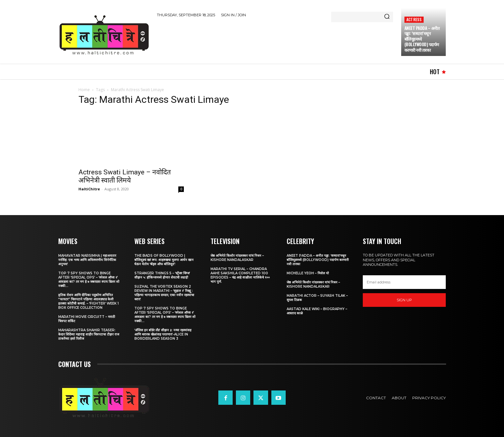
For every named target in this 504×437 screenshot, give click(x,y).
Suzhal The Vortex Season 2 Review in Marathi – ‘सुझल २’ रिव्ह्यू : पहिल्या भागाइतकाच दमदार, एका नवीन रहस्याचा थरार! (164, 293)
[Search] (387, 17)
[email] (404, 282)
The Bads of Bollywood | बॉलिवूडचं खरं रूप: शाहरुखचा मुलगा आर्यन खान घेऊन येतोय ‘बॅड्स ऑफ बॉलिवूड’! (164, 260)
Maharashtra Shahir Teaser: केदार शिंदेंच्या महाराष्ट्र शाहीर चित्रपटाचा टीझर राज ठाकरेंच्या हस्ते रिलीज (89, 334)
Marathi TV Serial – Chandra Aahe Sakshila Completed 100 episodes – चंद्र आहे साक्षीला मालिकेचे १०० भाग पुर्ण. (240, 275)
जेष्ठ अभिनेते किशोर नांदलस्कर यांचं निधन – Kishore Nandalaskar (237, 258)
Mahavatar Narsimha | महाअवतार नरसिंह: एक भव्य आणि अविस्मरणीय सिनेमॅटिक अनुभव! (87, 260)
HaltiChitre (89, 189)
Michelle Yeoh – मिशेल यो (308, 273)
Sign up (404, 300)
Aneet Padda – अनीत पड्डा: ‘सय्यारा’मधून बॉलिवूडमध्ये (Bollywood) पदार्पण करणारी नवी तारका (318, 260)
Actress (414, 19)
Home (84, 90)
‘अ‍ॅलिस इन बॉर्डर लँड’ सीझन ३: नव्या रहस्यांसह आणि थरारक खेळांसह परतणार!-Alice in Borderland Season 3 (163, 334)
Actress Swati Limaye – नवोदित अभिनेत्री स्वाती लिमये (125, 176)
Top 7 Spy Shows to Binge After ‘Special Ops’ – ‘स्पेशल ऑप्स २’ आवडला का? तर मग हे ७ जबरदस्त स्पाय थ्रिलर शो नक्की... (89, 280)
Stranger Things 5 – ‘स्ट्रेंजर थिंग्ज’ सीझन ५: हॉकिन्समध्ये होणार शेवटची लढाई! (162, 275)
